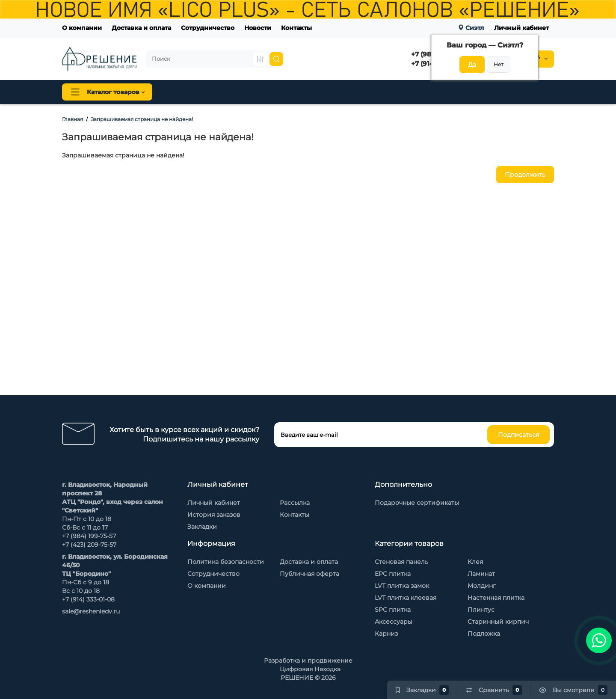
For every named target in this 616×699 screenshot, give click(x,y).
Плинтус (269, 92)
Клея (475, 562)
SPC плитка (393, 610)
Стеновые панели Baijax (402, 92)
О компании (82, 28)
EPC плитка (393, 574)
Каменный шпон (478, 92)
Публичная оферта (309, 574)
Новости (258, 28)
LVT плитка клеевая (406, 598)
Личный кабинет (521, 28)
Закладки (202, 527)
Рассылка (295, 503)
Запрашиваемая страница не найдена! (142, 119)
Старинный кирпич (498, 622)
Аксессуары (394, 622)
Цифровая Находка (310, 669)
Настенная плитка (496, 598)
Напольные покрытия (204, 92)
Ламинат (481, 574)
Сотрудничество (208, 28)
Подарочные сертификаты (417, 503)
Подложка (484, 634)
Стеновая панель (324, 92)
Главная (73, 119)
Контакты (296, 28)
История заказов (214, 515)
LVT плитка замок (402, 586)
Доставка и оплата (141, 28)
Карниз (386, 634)
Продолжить (525, 175)
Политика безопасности (226, 562)
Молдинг (482, 586)
